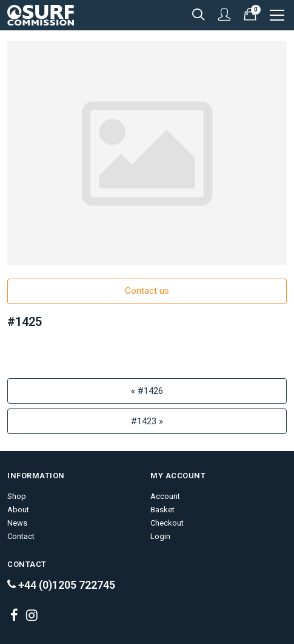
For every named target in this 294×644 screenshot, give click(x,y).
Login (160, 536)
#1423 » (147, 421)
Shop (17, 496)
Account (165, 496)
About (18, 510)
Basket (162, 510)
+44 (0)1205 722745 (61, 585)
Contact (21, 536)
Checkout (167, 523)
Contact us (147, 291)
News (17, 523)
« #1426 (147, 391)
